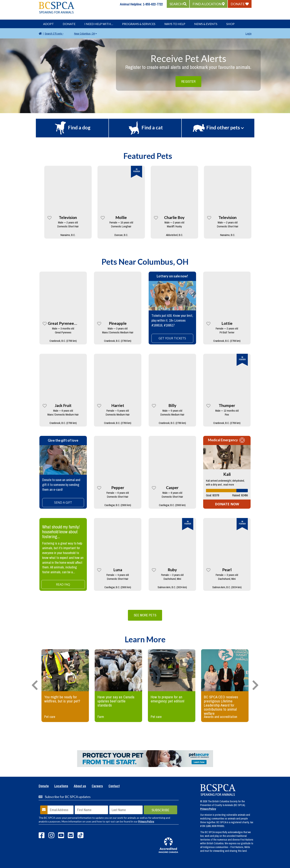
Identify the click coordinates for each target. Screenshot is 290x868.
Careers (97, 786)
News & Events (206, 24)
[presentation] (35, 685)
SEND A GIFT (63, 503)
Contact (114, 786)
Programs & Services (139, 24)
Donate (69, 24)
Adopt (48, 24)
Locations (61, 786)
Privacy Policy (146, 822)
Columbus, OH (86, 34)
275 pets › (54, 34)
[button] (178, 4)
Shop (230, 24)
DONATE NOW (227, 504)
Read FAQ (63, 584)
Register (188, 81)
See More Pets (145, 615)
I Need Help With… (99, 24)
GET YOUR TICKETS (172, 338)
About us (80, 786)
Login (249, 34)
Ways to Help (175, 24)
